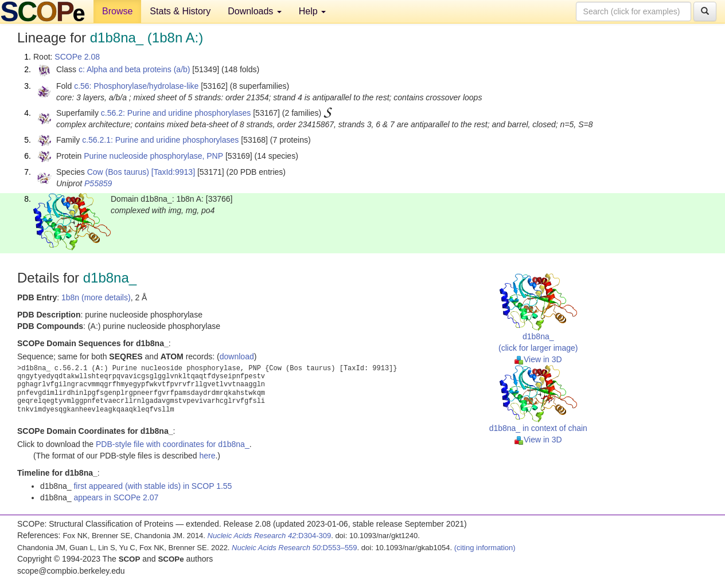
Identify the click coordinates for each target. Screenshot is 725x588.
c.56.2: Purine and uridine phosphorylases (176, 113)
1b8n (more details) (96, 297)
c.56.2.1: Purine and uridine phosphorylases (160, 140)
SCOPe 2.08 (77, 57)
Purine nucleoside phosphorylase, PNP (153, 156)
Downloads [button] (255, 11)
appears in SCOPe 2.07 (116, 497)
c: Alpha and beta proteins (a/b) (135, 69)
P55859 (98, 183)
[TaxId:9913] (173, 172)
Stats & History (180, 11)
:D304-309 (270, 536)
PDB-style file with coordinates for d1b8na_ (173, 444)
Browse (117, 11)
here (207, 456)
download (237, 356)
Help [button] (312, 11)
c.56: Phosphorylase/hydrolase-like (136, 86)
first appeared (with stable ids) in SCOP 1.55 (153, 486)
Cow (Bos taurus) (118, 172)
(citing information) (485, 548)
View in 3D (538, 359)
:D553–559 (295, 548)
